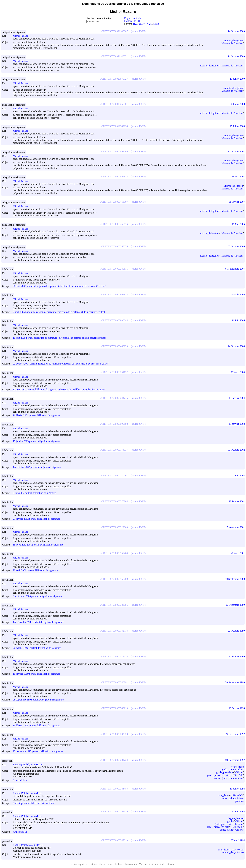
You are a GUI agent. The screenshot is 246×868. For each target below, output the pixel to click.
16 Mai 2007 (238, 177)
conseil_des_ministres (233, 798)
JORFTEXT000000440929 (114, 346)
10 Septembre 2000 (235, 579)
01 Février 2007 (237, 202)
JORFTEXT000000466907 (114, 202)
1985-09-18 (237, 827)
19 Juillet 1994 (237, 789)
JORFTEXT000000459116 (114, 224)
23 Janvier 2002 (237, 501)
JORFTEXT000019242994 (114, 126)
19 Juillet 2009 (237, 79)
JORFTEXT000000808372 (114, 295)
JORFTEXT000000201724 (114, 760)
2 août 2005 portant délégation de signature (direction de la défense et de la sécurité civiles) (59, 312)
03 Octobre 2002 (236, 450)
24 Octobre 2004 (236, 346)
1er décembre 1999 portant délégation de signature (38, 622)
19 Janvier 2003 (237, 424)
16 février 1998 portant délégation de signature (36, 726)
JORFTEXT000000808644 (114, 320)
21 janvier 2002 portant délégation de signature (37, 519)
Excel (156, 24)
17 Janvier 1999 (237, 657)
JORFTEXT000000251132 (114, 372)
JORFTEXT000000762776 (114, 631)
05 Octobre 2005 (236, 246)
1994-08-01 (237, 795)
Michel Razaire (22, 36)
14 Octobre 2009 (236, 31)
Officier (239, 772)
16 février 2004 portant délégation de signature (36, 415)
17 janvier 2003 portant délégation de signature (37, 441)
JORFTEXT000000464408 (114, 151)
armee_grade (221, 778)
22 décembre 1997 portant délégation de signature (38, 751)
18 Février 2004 (237, 398)
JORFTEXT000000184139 (114, 812)
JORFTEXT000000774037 (114, 450)
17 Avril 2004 (238, 372)
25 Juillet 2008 (237, 126)
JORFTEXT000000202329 (114, 734)
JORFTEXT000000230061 (114, 476)
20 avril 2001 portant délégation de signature (35, 570)
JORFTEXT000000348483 (114, 789)
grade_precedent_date (218, 775)
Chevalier (238, 824)
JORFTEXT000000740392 (114, 682)
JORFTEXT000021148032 (114, 56)
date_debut (224, 795)
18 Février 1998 (237, 708)
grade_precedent (225, 772)
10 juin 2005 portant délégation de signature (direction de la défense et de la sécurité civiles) (59, 338)
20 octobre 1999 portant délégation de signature (37, 648)
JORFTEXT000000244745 (114, 398)
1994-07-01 (237, 850)
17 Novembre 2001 (235, 527)
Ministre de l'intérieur (232, 43)
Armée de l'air (20, 780)
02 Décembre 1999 (235, 605)
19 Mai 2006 (238, 224)
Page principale (133, 18)
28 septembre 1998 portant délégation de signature (38, 700)
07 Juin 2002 (238, 476)
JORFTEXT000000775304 (114, 501)
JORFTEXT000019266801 (114, 104)
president (240, 801)
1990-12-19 (237, 775)
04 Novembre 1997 (235, 760)
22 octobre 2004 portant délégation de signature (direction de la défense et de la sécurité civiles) (61, 364)
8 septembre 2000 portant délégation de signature (38, 596)
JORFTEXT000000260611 (114, 269)
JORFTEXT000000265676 (114, 246)
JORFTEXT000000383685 (114, 605)
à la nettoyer (168, 864)
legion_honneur (236, 818)
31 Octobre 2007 (236, 151)
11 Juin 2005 (238, 320)
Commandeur (236, 770)
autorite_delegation (233, 41)
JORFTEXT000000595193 (114, 424)
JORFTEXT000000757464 (114, 553)
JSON (142, 24)
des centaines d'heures (96, 864)
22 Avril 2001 (238, 553)
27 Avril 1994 (238, 840)
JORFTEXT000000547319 (114, 840)
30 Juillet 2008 (237, 104)
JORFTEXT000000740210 (114, 708)
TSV (135, 24)
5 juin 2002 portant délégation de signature (34, 493)
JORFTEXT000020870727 (114, 79)
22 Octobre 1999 (236, 631)
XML (149, 24)
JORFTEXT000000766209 (114, 579)
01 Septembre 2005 (235, 269)
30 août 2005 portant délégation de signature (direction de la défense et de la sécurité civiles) (59, 286)
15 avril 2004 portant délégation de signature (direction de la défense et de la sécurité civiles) (60, 389)
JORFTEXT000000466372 (114, 177)
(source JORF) (138, 31)
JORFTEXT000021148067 (114, 31)
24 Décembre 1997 (235, 734)
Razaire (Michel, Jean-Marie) (29, 764)
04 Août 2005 (238, 295)
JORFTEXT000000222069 (114, 527)
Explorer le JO (132, 21)
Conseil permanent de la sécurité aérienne (34, 803)
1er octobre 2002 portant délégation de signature (37, 467)
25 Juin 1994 (238, 812)
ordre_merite (238, 767)
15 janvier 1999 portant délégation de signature (37, 674)
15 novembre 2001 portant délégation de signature (38, 545)
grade (224, 770)
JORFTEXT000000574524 (114, 657)
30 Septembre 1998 (235, 682)
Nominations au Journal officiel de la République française (123, 4)
